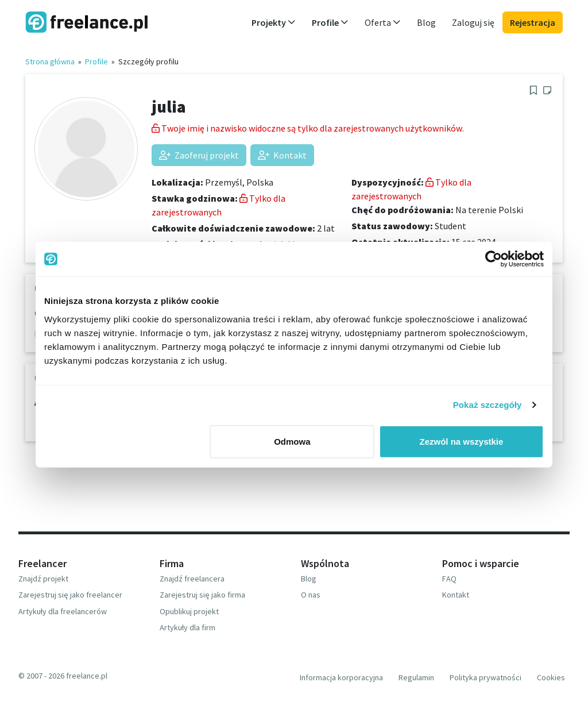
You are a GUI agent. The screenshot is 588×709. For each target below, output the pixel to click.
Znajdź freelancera (192, 579)
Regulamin (416, 677)
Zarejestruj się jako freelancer (70, 595)
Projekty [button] (274, 22)
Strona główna (50, 61)
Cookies (551, 677)
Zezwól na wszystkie (462, 441)
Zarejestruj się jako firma (202, 595)
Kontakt (282, 155)
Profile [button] (330, 22)
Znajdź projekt (43, 579)
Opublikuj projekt (189, 611)
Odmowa (292, 441)
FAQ (449, 579)
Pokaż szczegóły (488, 405)
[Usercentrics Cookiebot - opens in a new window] (494, 259)
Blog (426, 22)
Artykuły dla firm (187, 627)
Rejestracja (533, 22)
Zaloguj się (473, 22)
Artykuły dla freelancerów (63, 611)
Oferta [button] (383, 22)
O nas (311, 595)
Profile (96, 61)
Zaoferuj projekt (199, 155)
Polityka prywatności (486, 677)
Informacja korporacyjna (341, 677)
